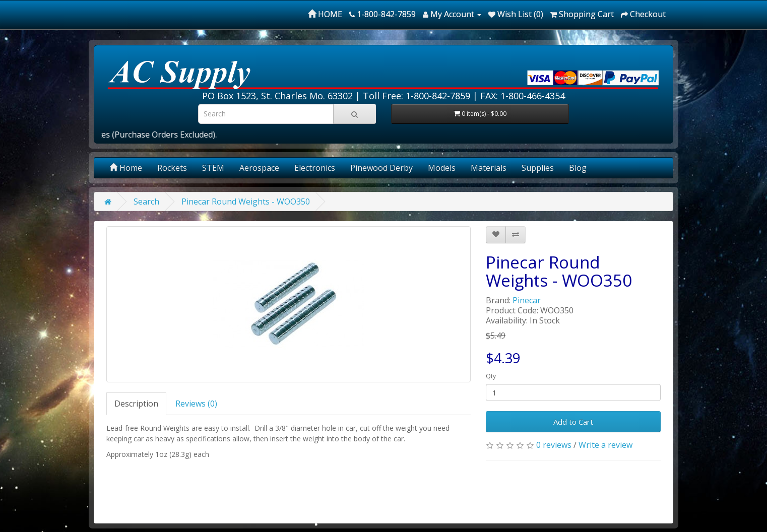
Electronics (315, 168)
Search (146, 202)
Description (136, 404)
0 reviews (554, 445)
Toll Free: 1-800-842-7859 (417, 96)
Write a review (605, 445)
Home (126, 168)
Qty (491, 376)
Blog (578, 168)
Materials (489, 168)
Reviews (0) (196, 404)
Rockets (172, 168)
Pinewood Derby (381, 168)
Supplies (538, 168)
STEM (213, 168)
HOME (325, 14)
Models (442, 168)
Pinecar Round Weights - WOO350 (246, 202)
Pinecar (527, 300)
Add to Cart (573, 422)
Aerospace (259, 168)
